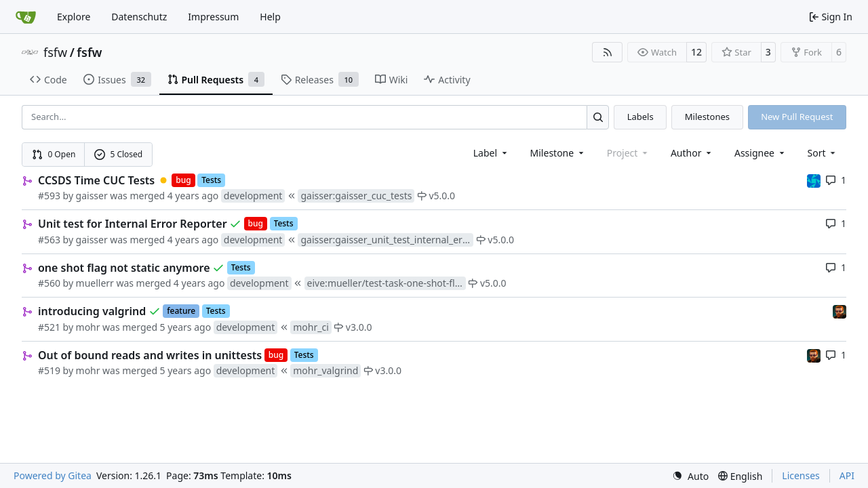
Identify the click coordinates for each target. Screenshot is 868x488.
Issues (117, 79)
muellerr (95, 283)
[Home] (26, 17)
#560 (49, 283)
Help (270, 17)
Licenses (801, 475)
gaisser (92, 196)
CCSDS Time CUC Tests (96, 180)
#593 (49, 196)
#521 (49, 327)
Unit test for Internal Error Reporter (133, 224)
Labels (640, 117)
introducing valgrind (92, 311)
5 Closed (119, 154)
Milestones (707, 117)
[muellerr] (814, 180)
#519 (49, 370)
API (847, 475)
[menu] (823, 153)
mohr (88, 327)
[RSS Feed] (608, 52)
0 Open (54, 154)
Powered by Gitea (53, 475)
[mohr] (840, 311)
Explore (74, 17)
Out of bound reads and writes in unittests (150, 355)
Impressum (213, 17)
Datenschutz (139, 17)
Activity (447, 80)
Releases (320, 79)
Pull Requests (216, 79)
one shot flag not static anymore (124, 268)
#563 (49, 240)
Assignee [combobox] (761, 153)
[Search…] (598, 117)
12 (696, 52)
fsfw (55, 52)
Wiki (392, 80)
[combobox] (491, 153)
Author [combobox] (692, 153)
